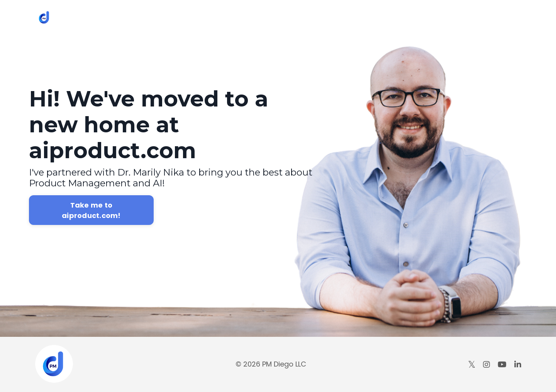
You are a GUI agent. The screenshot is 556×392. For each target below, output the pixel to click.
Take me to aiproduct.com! (91, 210)
